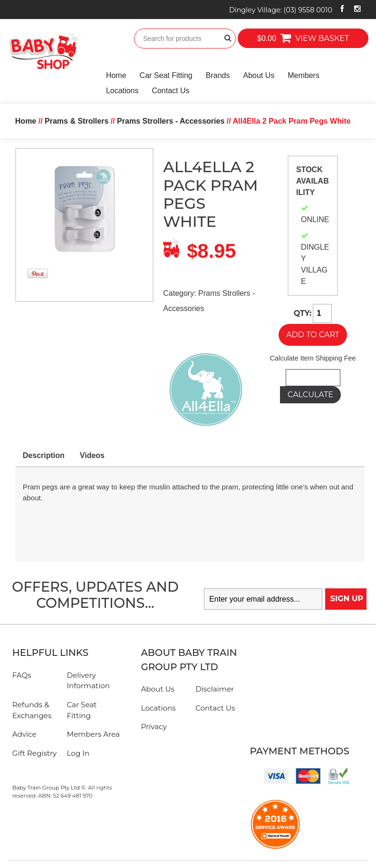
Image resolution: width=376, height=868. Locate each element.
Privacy (154, 727)
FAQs (22, 675)
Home (116, 75)
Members (304, 75)
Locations (122, 91)
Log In (78, 753)
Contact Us (170, 91)
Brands (218, 75)
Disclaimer (215, 689)
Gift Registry (35, 753)
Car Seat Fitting (166, 75)
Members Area (93, 734)
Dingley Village (281, 10)
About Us (259, 75)
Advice (24, 734)
